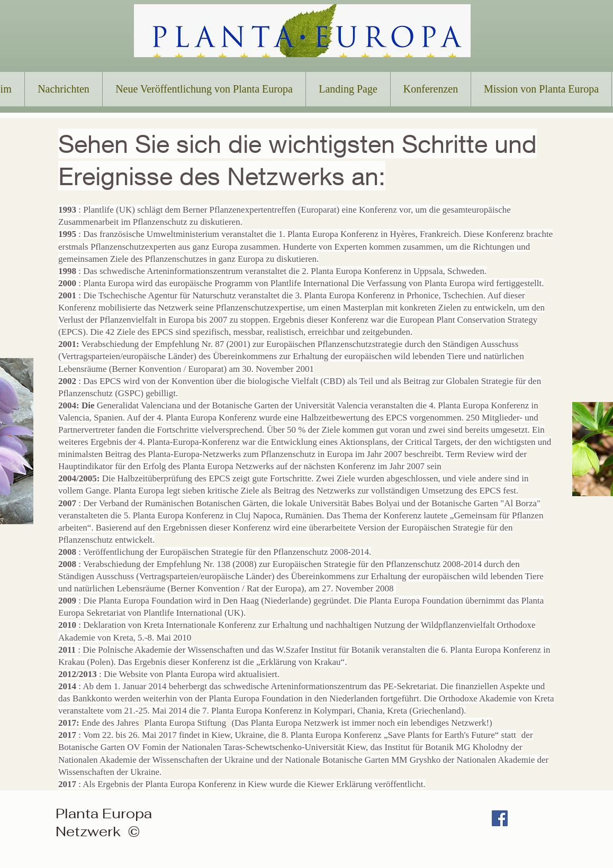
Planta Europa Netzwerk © (104, 823)
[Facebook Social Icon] (500, 818)
